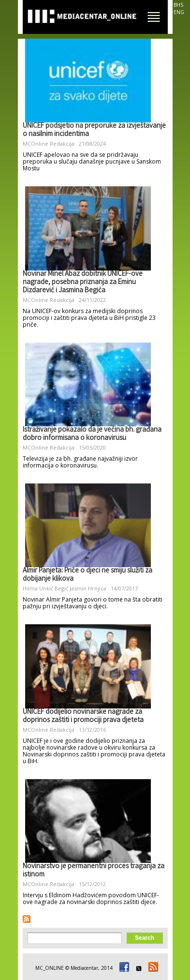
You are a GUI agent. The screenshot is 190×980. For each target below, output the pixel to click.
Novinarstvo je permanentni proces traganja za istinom (94, 871)
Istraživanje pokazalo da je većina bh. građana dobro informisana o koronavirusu (92, 434)
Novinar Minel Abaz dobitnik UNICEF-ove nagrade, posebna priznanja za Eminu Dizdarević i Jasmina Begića (83, 283)
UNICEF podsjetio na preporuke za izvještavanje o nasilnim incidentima (94, 130)
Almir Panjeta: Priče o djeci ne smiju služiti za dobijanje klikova (88, 575)
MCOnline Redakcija (49, 143)
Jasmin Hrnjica (88, 588)
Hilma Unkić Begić (45, 588)
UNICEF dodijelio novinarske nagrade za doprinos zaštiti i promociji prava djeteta (83, 716)
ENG (179, 12)
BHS (178, 5)
